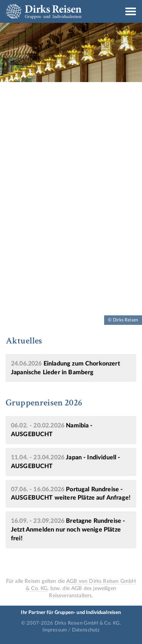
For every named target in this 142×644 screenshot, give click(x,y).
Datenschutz (86, 630)
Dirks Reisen (44, 11)
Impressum (55, 630)
